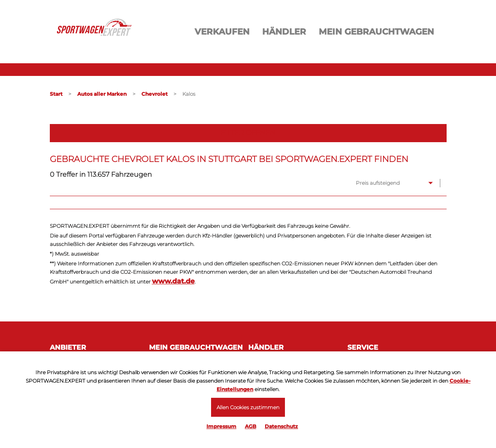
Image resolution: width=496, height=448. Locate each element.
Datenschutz (281, 426)
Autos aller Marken (102, 94)
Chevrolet (154, 94)
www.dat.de (173, 281)
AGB (251, 426)
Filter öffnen (248, 133)
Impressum (221, 426)
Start (56, 94)
